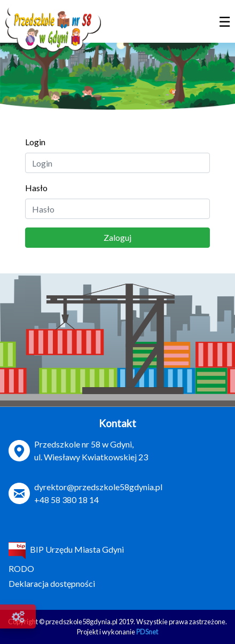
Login (35, 142)
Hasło (36, 188)
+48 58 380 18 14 (66, 500)
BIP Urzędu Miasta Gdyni (66, 549)
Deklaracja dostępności (52, 583)
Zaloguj (117, 237)
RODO (21, 568)
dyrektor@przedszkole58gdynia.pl (98, 487)
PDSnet (147, 632)
